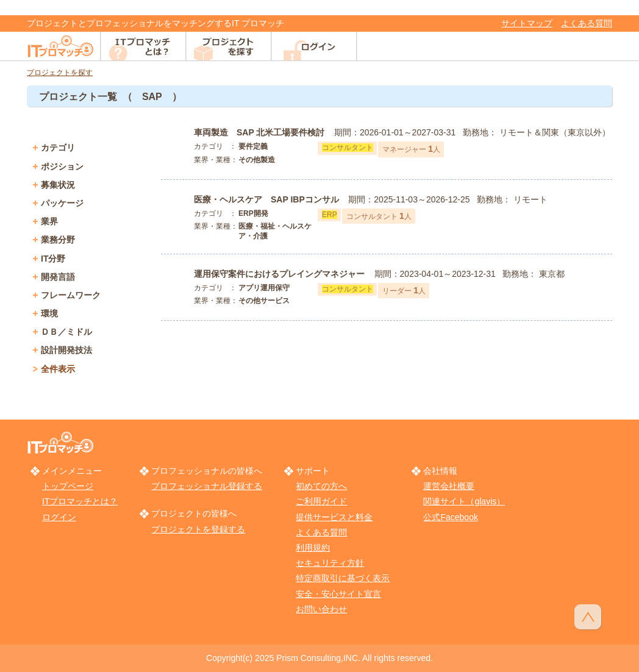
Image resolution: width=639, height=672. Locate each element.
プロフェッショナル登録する (207, 486)
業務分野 (58, 240)
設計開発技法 (66, 350)
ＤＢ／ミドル (66, 332)
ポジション (62, 166)
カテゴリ (58, 148)
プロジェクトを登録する (198, 529)
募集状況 (58, 185)
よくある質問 (587, 23)
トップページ (68, 486)
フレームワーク (71, 295)
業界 (49, 221)
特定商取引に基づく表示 (343, 578)
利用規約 (313, 548)
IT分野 (53, 259)
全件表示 (58, 369)
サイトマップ (527, 23)
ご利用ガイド (321, 501)
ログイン (59, 517)
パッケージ (62, 203)
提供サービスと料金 (334, 517)
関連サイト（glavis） (464, 501)
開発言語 (58, 277)
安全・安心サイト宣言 (338, 594)
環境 (49, 313)
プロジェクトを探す (60, 73)
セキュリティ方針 (330, 563)
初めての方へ (321, 486)
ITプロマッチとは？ (80, 501)
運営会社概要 (449, 486)
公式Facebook (450, 517)
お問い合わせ (321, 609)
